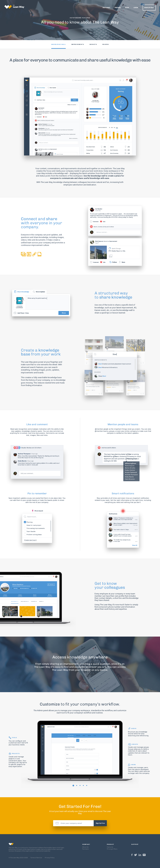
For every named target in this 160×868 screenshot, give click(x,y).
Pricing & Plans (112, 849)
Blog (127, 7)
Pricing (118, 7)
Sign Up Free (149, 7)
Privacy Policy (50, 858)
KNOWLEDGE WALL (59, 44)
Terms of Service (36, 858)
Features (106, 7)
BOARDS (106, 44)
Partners (85, 849)
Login (136, 7)
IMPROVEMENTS (78, 44)
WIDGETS (93, 44)
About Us (85, 847)
